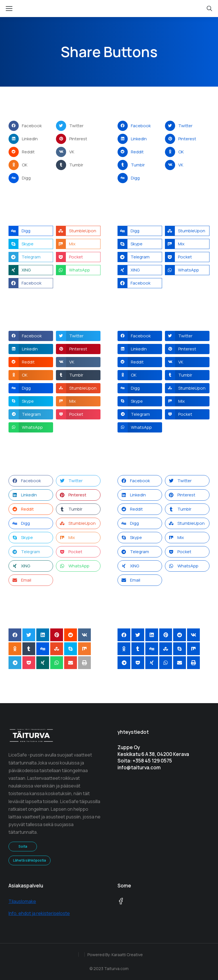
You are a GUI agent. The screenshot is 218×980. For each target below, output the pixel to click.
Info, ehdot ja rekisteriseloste (39, 913)
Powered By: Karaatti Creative (115, 955)
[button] (31, 126)
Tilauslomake (22, 901)
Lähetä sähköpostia (30, 860)
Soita (23, 846)
